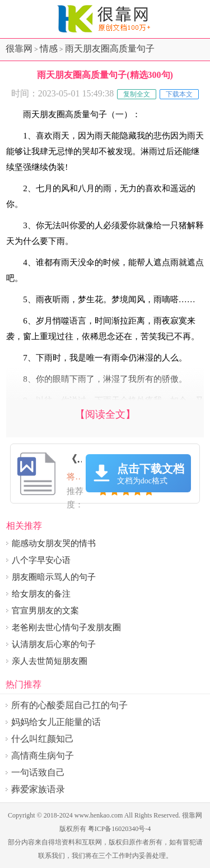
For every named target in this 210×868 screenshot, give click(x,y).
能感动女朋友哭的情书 (54, 543)
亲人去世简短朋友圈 (50, 661)
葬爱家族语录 (38, 789)
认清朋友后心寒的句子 (54, 644)
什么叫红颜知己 (43, 739)
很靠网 (19, 49)
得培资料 (62, 842)
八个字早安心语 (41, 560)
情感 (49, 49)
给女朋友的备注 (41, 594)
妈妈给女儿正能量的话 (56, 722)
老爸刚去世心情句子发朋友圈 (66, 627)
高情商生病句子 (43, 756)
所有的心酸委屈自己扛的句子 (69, 705)
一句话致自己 (38, 772)
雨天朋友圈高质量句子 (110, 49)
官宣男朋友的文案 (45, 611)
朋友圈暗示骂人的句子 (54, 577)
